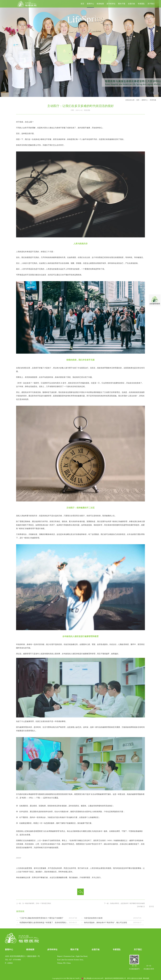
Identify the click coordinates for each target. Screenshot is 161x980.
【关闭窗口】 (141, 907)
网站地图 (146, 978)
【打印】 (151, 907)
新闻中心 (145, 100)
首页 (82, 4)
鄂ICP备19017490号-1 (74, 978)
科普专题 (153, 100)
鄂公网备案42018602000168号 (94, 978)
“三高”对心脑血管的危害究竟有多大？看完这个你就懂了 (42, 918)
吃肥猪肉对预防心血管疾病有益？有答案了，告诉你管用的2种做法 (44, 923)
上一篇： (34, 903)
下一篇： (124, 903)
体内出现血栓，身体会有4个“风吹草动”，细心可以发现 (105, 923)
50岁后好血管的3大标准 (93, 918)
